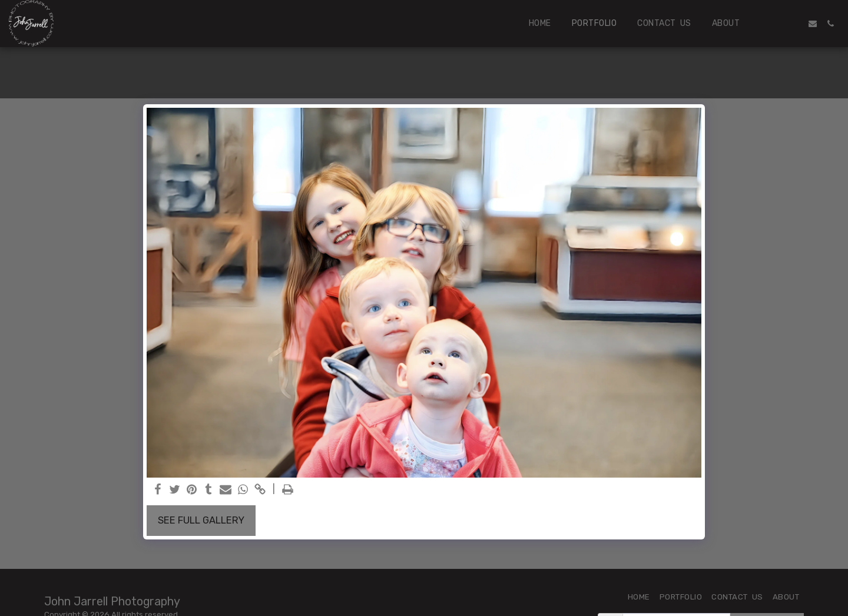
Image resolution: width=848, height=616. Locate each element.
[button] (777, 24)
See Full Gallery (201, 520)
